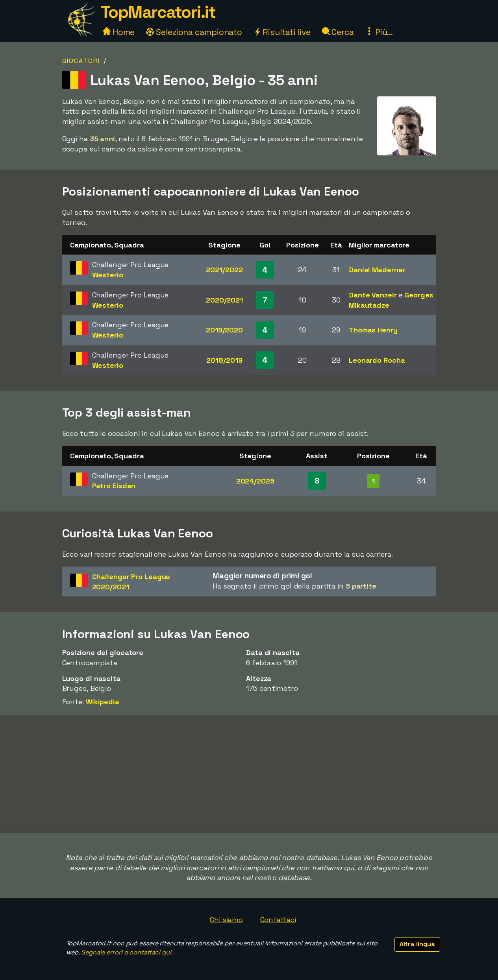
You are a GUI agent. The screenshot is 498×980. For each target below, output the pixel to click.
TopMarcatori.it (158, 12)
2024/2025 (255, 481)
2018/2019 (224, 360)
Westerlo (108, 275)
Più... (379, 32)
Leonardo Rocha (377, 360)
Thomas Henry (373, 330)
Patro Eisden (114, 486)
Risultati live (282, 32)
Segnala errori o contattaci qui (126, 952)
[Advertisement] (249, 774)
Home (119, 32)
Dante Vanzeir (373, 295)
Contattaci (278, 920)
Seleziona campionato (194, 32)
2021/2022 (224, 270)
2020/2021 (224, 300)
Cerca (338, 32)
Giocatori (81, 61)
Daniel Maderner (377, 270)
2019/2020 (224, 330)
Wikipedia (103, 702)
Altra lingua (417, 944)
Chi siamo (226, 920)
